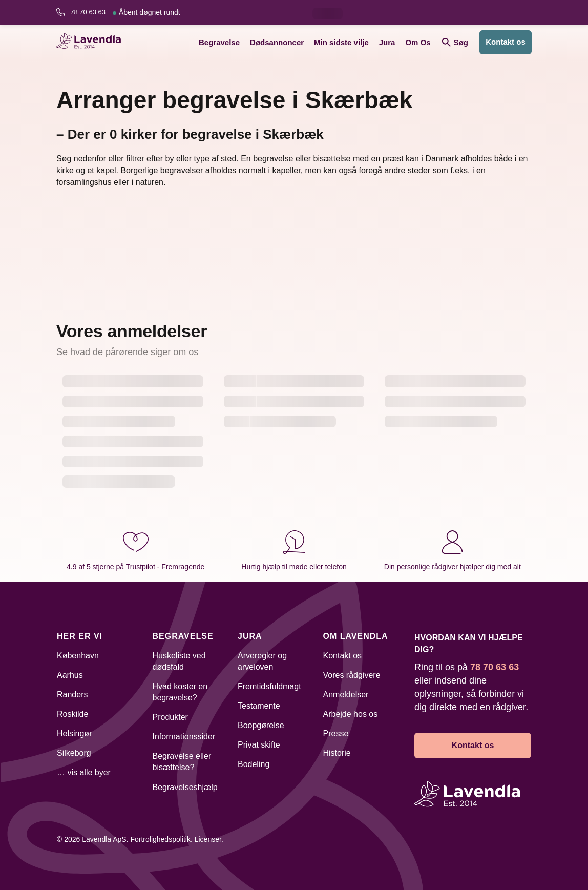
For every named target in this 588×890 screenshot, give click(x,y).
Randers (72, 695)
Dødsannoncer (277, 42)
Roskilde (72, 714)
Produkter (170, 717)
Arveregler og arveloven (262, 661)
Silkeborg (74, 753)
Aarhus (70, 675)
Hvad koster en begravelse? (180, 692)
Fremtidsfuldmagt (269, 686)
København (78, 656)
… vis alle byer (84, 772)
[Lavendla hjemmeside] (92, 42)
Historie (337, 753)
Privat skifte (259, 745)
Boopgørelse (261, 725)
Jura (387, 42)
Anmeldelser (346, 695)
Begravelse (219, 42)
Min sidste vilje (341, 42)
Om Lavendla (356, 636)
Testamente (259, 706)
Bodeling (254, 764)
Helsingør (74, 733)
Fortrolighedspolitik (160, 839)
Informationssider (184, 737)
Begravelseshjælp (185, 787)
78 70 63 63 (125, 12)
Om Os (418, 42)
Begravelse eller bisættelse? (182, 762)
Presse (336, 733)
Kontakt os (506, 42)
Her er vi (80, 636)
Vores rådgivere (352, 675)
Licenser (208, 839)
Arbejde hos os (351, 714)
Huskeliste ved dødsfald (179, 661)
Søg (455, 42)
